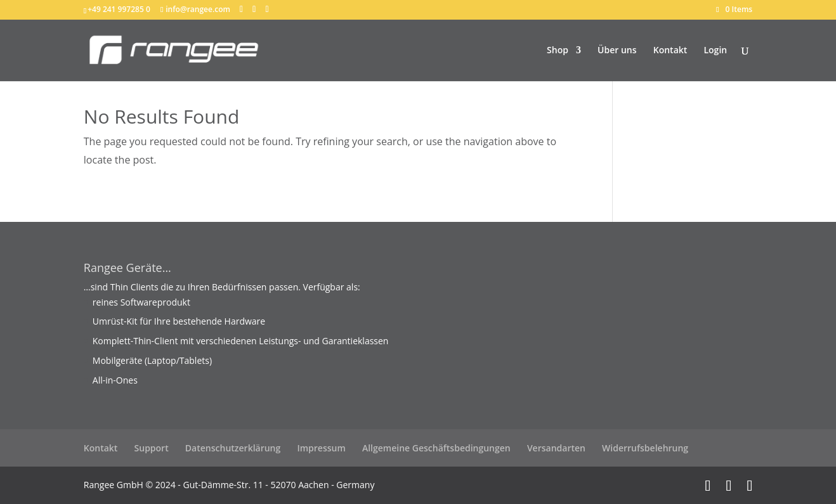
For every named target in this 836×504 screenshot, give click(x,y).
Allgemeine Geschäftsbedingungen (436, 448)
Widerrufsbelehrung (645, 448)
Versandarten (556, 448)
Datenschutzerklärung (233, 448)
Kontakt (670, 51)
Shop (558, 51)
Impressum (321, 448)
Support (152, 448)
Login (715, 51)
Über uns (617, 51)
